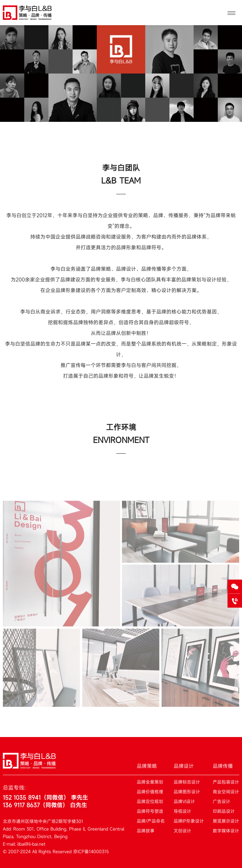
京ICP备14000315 (91, 851)
